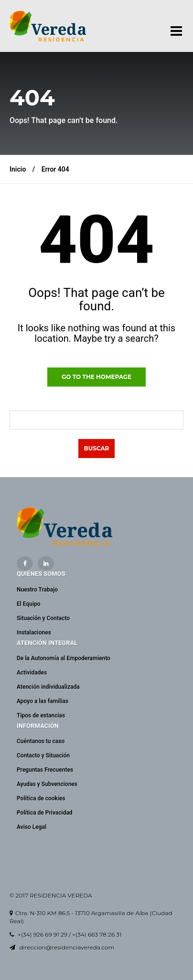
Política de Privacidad (45, 813)
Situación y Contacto (43, 618)
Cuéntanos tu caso (41, 741)
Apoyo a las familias (43, 701)
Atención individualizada (48, 687)
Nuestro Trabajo (37, 590)
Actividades (32, 673)
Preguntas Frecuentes (45, 770)
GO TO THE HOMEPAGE (96, 377)
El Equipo (29, 604)
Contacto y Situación (43, 755)
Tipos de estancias (41, 715)
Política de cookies (41, 798)
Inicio (18, 169)
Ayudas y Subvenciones (47, 784)
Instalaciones (34, 633)
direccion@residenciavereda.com (67, 947)
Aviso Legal (32, 827)
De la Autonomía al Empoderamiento (64, 658)
